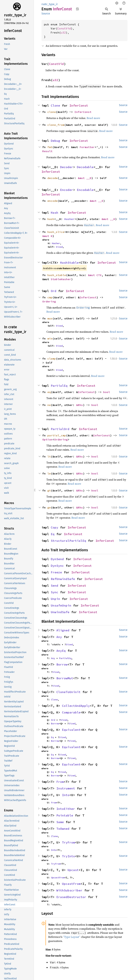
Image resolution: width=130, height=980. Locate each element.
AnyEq (61, 651)
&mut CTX (95, 275)
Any (59, 637)
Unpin (55, 599)
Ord (54, 291)
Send (55, 586)
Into (66, 795)
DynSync (57, 566)
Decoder (67, 167)
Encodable (85, 190)
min (50, 338)
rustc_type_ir (50, 4)
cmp (50, 297)
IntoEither (66, 809)
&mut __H (108, 219)
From (60, 782)
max (50, 318)
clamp (52, 359)
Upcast (73, 870)
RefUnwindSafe (63, 579)
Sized (59, 247)
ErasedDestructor (71, 897)
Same (60, 822)
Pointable (65, 815)
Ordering (49, 301)
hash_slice (56, 232)
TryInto (68, 856)
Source (46, 14)
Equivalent (71, 730)
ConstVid (64, 28)
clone (52, 112)
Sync (55, 592)
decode (52, 178)
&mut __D (85, 178)
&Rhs (80, 405)
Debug (55, 141)
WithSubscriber (69, 890)
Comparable (71, 712)
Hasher (69, 219)
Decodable (85, 167)
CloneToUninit (68, 692)
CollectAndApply (76, 706)
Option (47, 439)
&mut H (47, 236)
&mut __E (96, 201)
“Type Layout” (72, 937)
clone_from (56, 125)
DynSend (57, 559)
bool (107, 392)
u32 (63, 32)
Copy (55, 527)
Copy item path (77, 9)
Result (47, 151)
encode (52, 201)
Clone (55, 105)
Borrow (62, 664)
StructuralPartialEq (68, 541)
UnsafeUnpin (61, 605)
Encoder (67, 190)
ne (49, 405)
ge (49, 507)
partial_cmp (57, 435)
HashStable (69, 263)
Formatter (87, 147)
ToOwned (63, 829)
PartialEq (59, 386)
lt (49, 456)
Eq (53, 534)
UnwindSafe (60, 612)
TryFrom (68, 842)
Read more (93, 118)
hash (51, 219)
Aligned (63, 630)
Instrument (66, 788)
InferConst (79, 105)
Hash (55, 213)
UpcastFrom (58, 877)
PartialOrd (60, 429)
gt (49, 490)
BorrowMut (65, 678)
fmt (50, 147)
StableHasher (61, 279)
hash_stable (57, 275)
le (49, 473)
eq (49, 392)
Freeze (56, 572)
